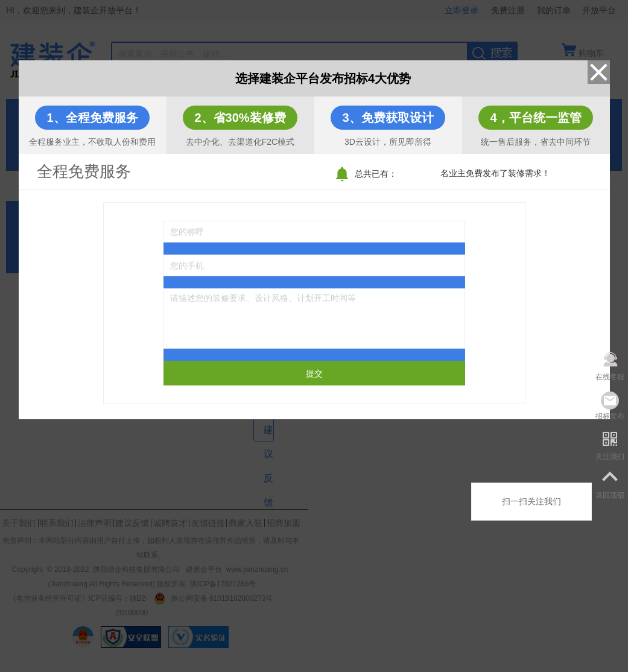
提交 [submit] (314, 373)
